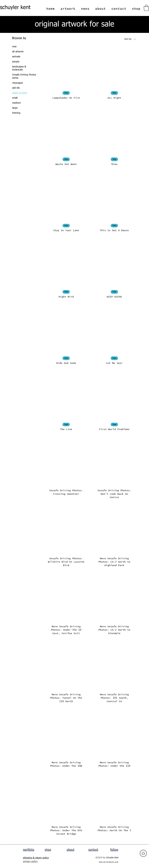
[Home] (143, 853)
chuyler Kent (113, 858)
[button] (146, 8)
